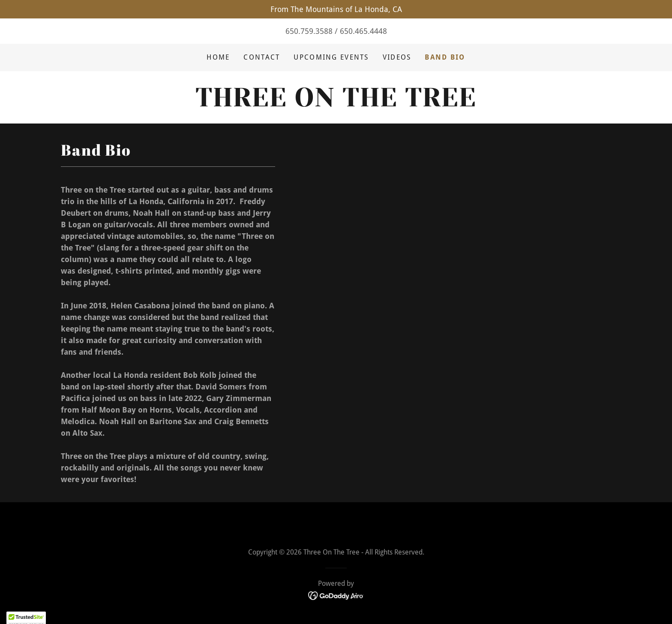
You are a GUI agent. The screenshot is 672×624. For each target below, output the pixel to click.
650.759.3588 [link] (309, 31)
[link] (336, 104)
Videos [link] (397, 57)
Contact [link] (262, 57)
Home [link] (218, 57)
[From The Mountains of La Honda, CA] (336, 9)
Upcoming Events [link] (331, 57)
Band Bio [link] (445, 57)
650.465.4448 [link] (363, 31)
